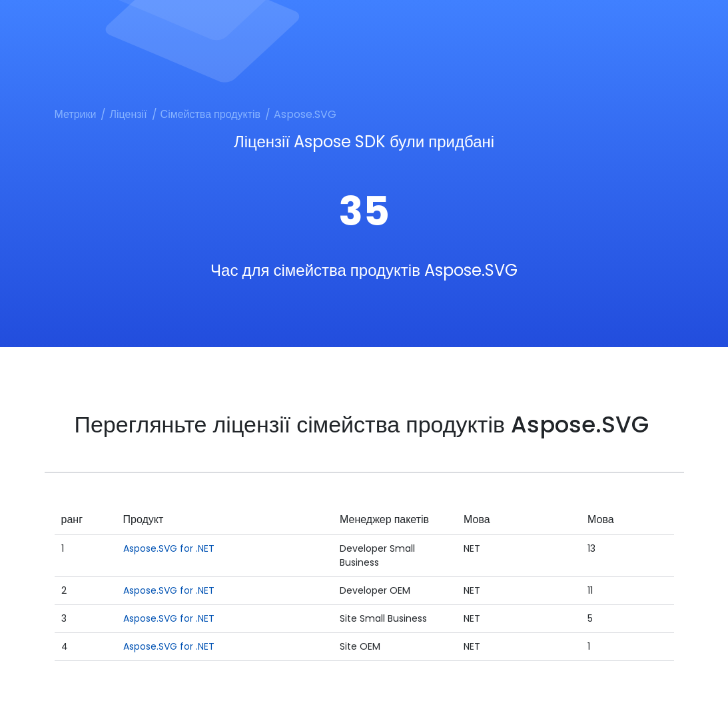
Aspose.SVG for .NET (169, 548)
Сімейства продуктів (211, 114)
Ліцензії (128, 114)
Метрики (76, 114)
